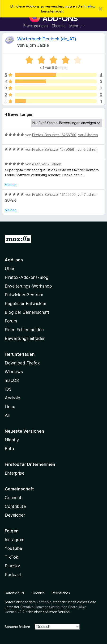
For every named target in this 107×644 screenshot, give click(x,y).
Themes (58, 26)
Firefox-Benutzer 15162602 (54, 194)
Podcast (13, 575)
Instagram (15, 540)
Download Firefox (22, 363)
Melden (11, 185)
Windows (14, 372)
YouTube (13, 548)
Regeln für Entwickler (26, 303)
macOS (12, 380)
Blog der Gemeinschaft (27, 312)
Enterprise (15, 473)
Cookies (38, 593)
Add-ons (14, 260)
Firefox (89, 6)
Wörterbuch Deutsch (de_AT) (47, 39)
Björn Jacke (37, 45)
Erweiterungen (35, 26)
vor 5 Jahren (87, 149)
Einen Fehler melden (24, 330)
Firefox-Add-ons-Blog (27, 277)
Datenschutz (15, 593)
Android (13, 398)
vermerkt (44, 602)
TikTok (11, 557)
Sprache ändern (17, 627)
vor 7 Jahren (51, 164)
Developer (15, 515)
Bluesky (12, 566)
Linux (10, 407)
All (7, 415)
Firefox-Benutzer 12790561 (54, 149)
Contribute (15, 506)
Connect (13, 498)
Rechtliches (61, 593)
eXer (36, 164)
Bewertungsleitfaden (25, 338)
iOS (8, 389)
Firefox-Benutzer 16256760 (54, 135)
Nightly (12, 440)
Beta (9, 449)
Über (10, 269)
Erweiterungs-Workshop (28, 286)
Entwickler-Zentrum (24, 295)
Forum (11, 321)
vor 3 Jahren (88, 135)
